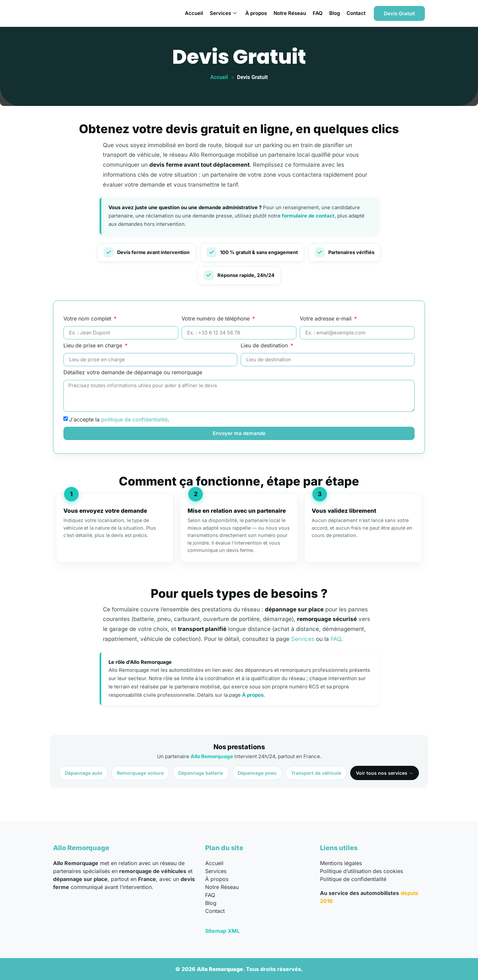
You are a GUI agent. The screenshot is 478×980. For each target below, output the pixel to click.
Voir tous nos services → (385, 773)
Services (223, 13)
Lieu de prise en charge (94, 346)
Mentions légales (341, 863)
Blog (335, 13)
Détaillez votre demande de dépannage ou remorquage (133, 373)
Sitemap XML (222, 931)
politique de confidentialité (134, 419)
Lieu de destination (265, 346)
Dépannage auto (83, 773)
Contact (356, 13)
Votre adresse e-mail (326, 319)
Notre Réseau (290, 13)
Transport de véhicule (316, 773)
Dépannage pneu (257, 773)
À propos (256, 13)
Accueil (194, 13)
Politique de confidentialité (353, 879)
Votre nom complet (88, 319)
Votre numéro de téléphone (216, 319)
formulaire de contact (308, 216)
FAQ (318, 13)
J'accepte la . (119, 419)
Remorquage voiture (140, 773)
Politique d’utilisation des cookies (361, 871)
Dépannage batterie (201, 773)
